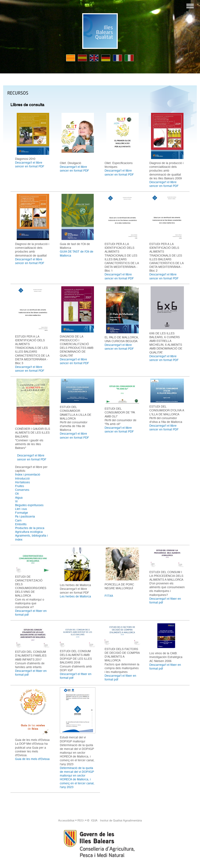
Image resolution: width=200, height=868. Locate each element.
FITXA (109, 596)
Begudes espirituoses (29, 505)
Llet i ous (21, 509)
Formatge (22, 513)
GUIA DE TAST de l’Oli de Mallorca (77, 253)
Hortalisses (22, 482)
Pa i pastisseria (25, 516)
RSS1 (81, 820)
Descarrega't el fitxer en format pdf (31, 613)
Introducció (22, 478)
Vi (16, 501)
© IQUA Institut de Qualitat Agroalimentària (115, 820)
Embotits (21, 524)
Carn (18, 520)
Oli (17, 494)
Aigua (19, 498)
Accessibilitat (66, 820)
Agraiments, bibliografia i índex (31, 537)
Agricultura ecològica (29, 532)
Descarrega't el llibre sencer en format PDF (30, 164)
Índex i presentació (28, 474)
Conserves (22, 490)
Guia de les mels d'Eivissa (32, 759)
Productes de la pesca (30, 528)
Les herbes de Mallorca (75, 596)
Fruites (20, 486)
